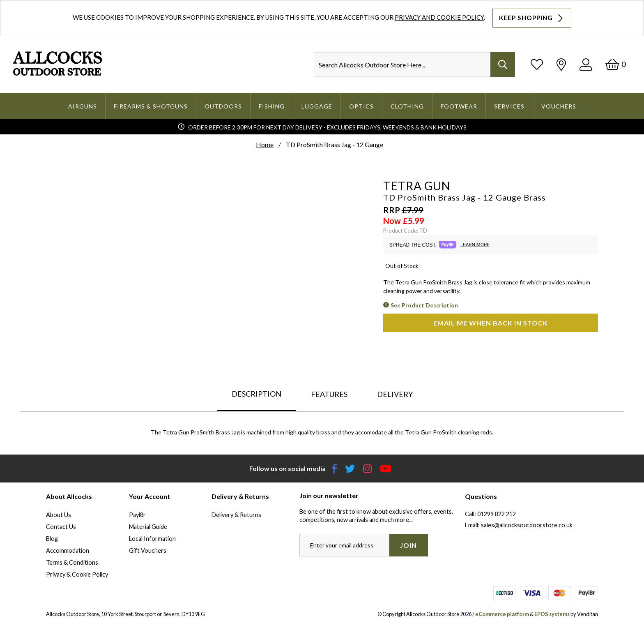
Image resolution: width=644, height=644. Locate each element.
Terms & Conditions (72, 562)
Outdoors (223, 106)
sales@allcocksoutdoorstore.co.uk (527, 525)
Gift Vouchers (148, 551)
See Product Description (424, 305)
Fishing (272, 106)
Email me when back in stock (491, 323)
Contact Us (61, 527)
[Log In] (586, 64)
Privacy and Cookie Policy (439, 17)
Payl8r (137, 515)
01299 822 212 (497, 514)
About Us (59, 515)
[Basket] (615, 64)
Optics (361, 106)
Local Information (152, 539)
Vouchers (559, 106)
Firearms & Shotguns (151, 106)
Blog (52, 539)
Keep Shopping (532, 18)
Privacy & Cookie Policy (77, 574)
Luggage (317, 106)
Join (408, 545)
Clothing (407, 106)
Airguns (83, 106)
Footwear (459, 106)
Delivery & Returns (236, 515)
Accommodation (68, 551)
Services (509, 106)
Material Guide (148, 527)
